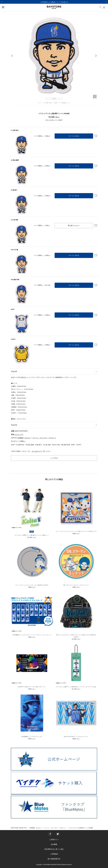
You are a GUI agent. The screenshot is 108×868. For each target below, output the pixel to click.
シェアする (54, 458)
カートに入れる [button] (74, 136)
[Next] (106, 2)
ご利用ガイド (54, 840)
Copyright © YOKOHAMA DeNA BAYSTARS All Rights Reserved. (54, 865)
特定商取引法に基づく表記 (54, 849)
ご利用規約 (54, 854)
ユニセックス (19, 434)
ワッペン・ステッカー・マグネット (44, 438)
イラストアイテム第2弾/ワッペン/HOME (81, 828)
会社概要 (54, 844)
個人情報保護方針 (54, 859)
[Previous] (2, 2)
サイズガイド (36, 451)
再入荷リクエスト (74, 226)
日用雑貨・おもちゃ (24, 438)
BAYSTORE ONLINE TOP (19, 828)
